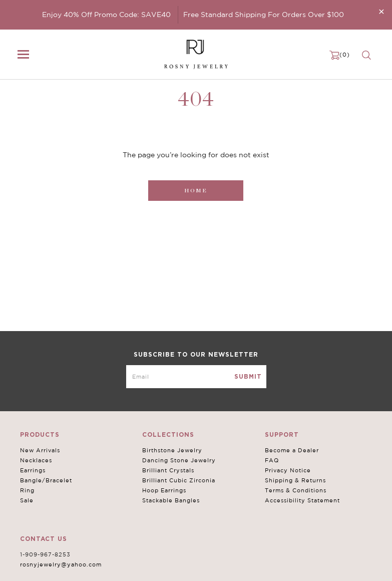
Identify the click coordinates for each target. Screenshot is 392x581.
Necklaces (36, 460)
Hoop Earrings (164, 490)
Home (196, 191)
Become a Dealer (292, 450)
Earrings (33, 470)
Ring (27, 490)
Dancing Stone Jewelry (179, 460)
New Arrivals (40, 450)
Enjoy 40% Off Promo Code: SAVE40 (106, 15)
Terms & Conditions (296, 490)
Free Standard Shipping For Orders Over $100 (264, 15)
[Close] (381, 11)
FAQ (272, 460)
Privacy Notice (288, 470)
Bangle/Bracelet (46, 480)
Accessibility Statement (302, 500)
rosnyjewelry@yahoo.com (61, 564)
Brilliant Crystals (168, 470)
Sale (27, 500)
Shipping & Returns (295, 480)
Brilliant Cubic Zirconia (179, 480)
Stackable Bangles (171, 500)
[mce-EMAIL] (196, 377)
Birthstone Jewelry (172, 450)
